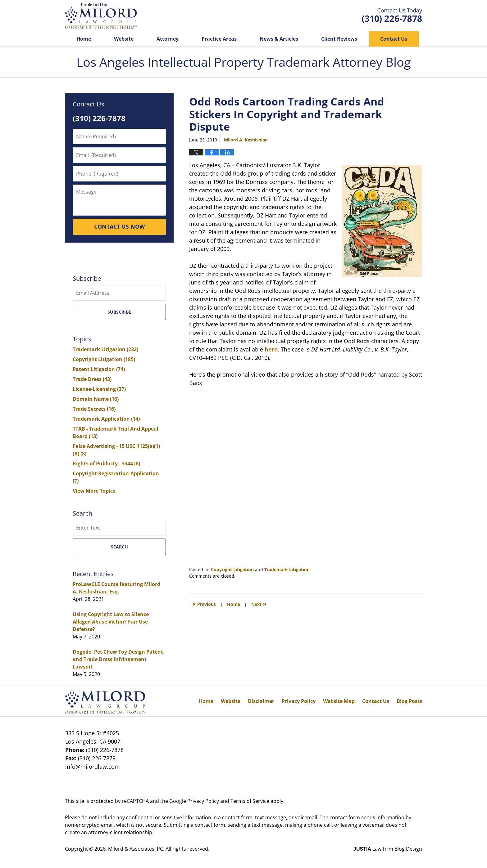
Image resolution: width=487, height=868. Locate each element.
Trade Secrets (94, 409)
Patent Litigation (99, 369)
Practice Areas (219, 39)
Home (84, 39)
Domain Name (96, 399)
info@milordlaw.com (93, 767)
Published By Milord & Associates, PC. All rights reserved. (392, 16)
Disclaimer (261, 701)
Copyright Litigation (232, 569)
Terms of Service (250, 801)
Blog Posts (409, 701)
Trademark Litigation (287, 569)
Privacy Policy (299, 701)
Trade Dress (92, 379)
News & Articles (279, 39)
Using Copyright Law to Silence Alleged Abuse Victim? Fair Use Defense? (111, 622)
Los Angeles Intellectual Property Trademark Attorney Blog (101, 16)
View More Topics (94, 491)
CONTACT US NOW (119, 226)
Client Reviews (339, 39)
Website (124, 39)
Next (259, 604)
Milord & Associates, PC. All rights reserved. (159, 849)
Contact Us (394, 39)
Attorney (168, 39)
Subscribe (119, 312)
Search (119, 547)
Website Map (339, 701)
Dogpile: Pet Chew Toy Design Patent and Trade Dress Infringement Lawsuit (118, 659)
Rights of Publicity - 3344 (106, 463)
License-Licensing (99, 389)
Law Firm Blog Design (388, 849)
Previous (204, 604)
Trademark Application (106, 419)
